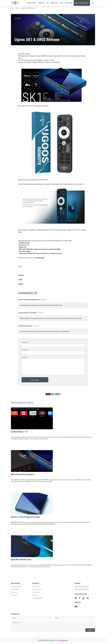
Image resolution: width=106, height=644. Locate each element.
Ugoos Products (37, 591)
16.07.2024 (17, 18)
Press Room (14, 596)
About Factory (15, 591)
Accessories (36, 594)
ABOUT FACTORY (32, 3)
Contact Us (14, 594)
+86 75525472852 (82, 588)
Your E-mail (25, 351)
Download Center (16, 588)
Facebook (21, 276)
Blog (62, 3)
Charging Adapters (37, 599)
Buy (54, 3)
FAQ (48, 3)
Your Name (25, 343)
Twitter (20, 280)
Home (12, 8)
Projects (35, 596)
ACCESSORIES (69, 3)
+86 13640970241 (82, 591)
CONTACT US (41, 3)
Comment (24, 358)
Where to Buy (36, 588)
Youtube (20, 285)
